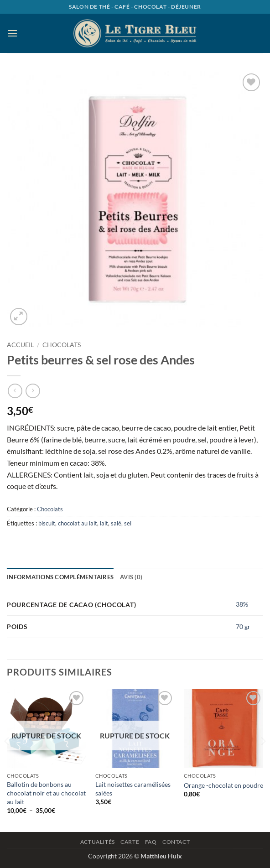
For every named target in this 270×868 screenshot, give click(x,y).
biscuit (47, 523)
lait (104, 523)
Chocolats (62, 345)
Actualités (98, 842)
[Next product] (15, 391)
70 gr (243, 626)
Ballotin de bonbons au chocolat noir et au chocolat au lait (46, 793)
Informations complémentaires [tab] (60, 577)
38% (242, 604)
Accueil (20, 345)
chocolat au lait (78, 523)
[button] (12, 33)
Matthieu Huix (161, 856)
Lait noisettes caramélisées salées (133, 789)
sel (128, 523)
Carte (130, 842)
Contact (176, 842)
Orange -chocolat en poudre (223, 785)
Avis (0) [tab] (131, 577)
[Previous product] (33, 391)
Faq (151, 842)
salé (116, 523)
